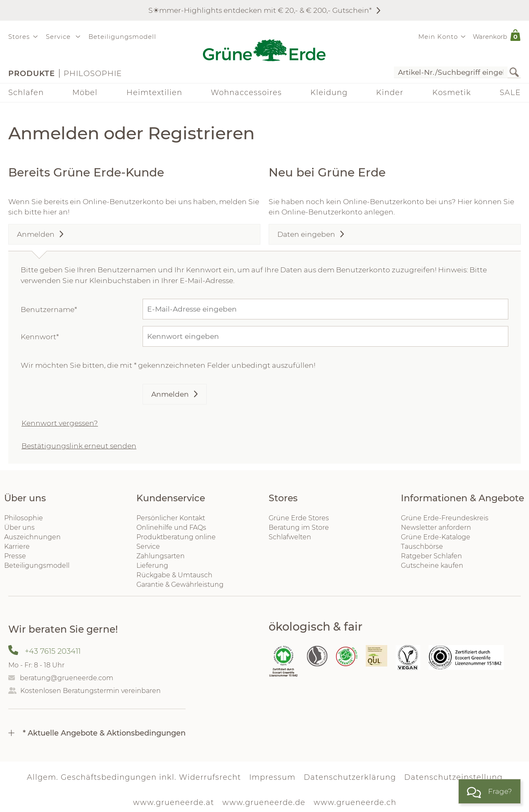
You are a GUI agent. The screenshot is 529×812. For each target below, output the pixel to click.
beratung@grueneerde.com (67, 678)
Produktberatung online (176, 537)
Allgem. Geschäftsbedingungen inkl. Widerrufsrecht (134, 777)
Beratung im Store (299, 527)
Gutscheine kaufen (432, 566)
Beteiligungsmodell (122, 37)
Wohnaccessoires (246, 93)
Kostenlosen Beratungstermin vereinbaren (91, 691)
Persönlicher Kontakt (171, 518)
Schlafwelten (290, 537)
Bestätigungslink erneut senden (79, 446)
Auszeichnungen (32, 537)
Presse (15, 556)
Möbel (85, 93)
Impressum (272, 777)
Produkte (32, 74)
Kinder (390, 93)
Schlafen (26, 93)
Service (148, 546)
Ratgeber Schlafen (431, 556)
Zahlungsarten (161, 556)
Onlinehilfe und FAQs (171, 527)
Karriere (17, 546)
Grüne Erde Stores (299, 518)
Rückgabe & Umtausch (174, 575)
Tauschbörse (422, 546)
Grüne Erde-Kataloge (436, 537)
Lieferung (152, 566)
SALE (510, 93)
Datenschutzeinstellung (453, 777)
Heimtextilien (154, 93)
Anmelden (170, 394)
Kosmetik (452, 93)
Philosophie (93, 74)
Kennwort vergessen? (60, 423)
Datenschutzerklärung (350, 777)
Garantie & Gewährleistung (180, 585)
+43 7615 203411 (53, 651)
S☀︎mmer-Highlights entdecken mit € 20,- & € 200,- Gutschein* (260, 10)
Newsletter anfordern (436, 527)
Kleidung (329, 93)
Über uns (19, 527)
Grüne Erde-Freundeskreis (445, 518)
